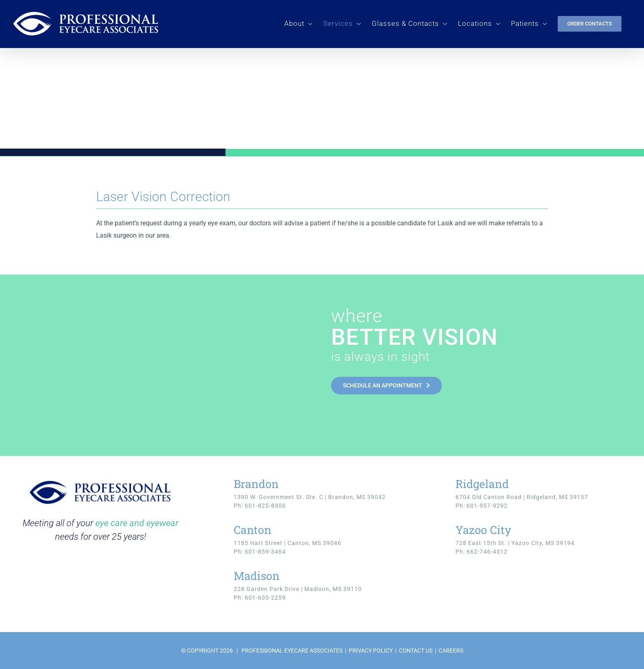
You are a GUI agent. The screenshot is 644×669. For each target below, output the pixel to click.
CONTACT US (416, 651)
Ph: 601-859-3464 (260, 552)
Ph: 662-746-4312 (482, 552)
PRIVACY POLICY (371, 651)
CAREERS (451, 651)
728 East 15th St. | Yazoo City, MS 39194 (515, 543)
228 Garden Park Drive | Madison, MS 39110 (298, 589)
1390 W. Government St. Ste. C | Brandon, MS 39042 (310, 497)
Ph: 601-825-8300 (260, 506)
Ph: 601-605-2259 (260, 598)
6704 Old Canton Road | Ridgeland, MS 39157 (522, 497)
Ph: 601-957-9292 (482, 506)
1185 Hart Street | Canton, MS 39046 (287, 543)
